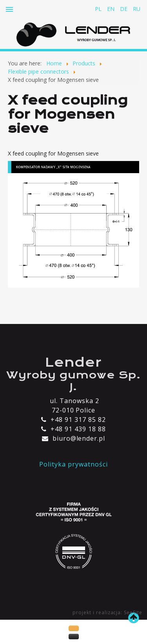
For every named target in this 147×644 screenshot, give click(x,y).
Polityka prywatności (73, 464)
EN (112, 9)
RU (137, 9)
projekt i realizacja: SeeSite (107, 612)
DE (124, 9)
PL (99, 9)
